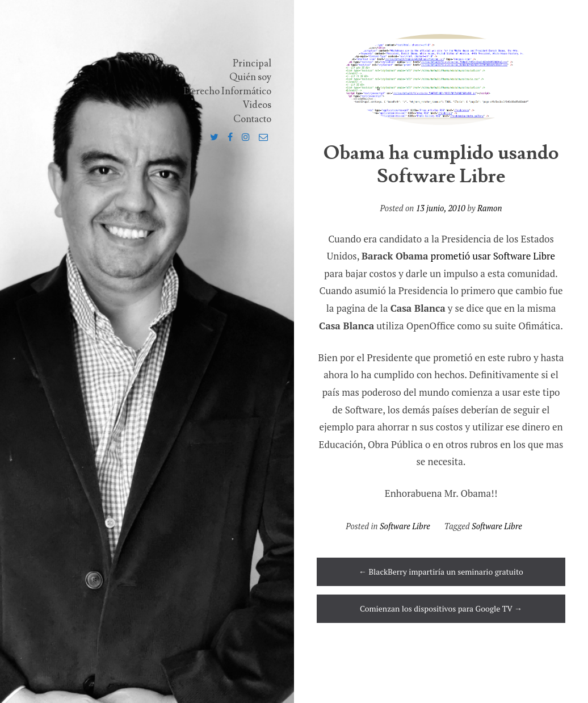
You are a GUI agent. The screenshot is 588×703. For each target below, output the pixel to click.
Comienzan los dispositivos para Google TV (441, 608)
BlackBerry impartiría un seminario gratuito (441, 572)
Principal (252, 64)
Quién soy (250, 77)
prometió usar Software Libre (493, 256)
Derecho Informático (227, 91)
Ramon (490, 208)
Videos (257, 105)
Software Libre (405, 526)
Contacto (252, 119)
